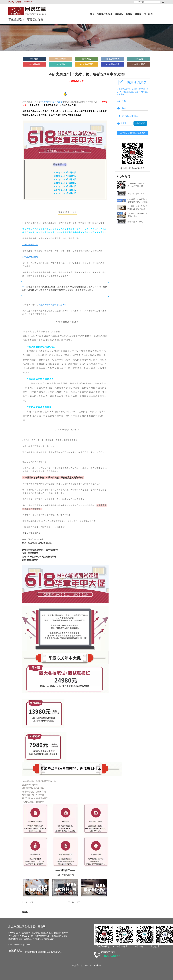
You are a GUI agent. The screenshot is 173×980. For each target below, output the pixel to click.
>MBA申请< (61, 59)
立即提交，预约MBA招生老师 (133, 133)
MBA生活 (138, 59)
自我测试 (86, 59)
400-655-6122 (110, 956)
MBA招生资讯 (112, 64)
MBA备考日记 (86, 64)
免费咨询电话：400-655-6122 (22, 2)
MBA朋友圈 (35, 64)
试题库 (138, 14)
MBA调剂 (61, 64)
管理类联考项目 (105, 14)
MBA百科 (35, 59)
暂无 (32, 902)
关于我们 (148, 14)
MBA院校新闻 (138, 64)
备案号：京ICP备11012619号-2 (86, 965)
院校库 (129, 14)
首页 (92, 14)
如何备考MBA (112, 59)
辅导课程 (119, 14)
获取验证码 (140, 123)
